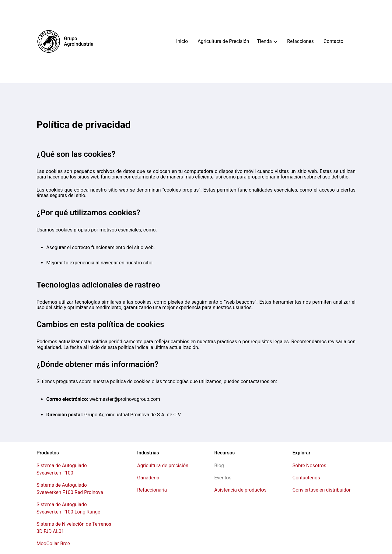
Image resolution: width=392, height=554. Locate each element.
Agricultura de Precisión (223, 41)
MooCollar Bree (53, 543)
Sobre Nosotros (309, 466)
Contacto (333, 41)
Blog (219, 466)
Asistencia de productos (240, 490)
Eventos (223, 478)
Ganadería (148, 478)
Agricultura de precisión (163, 466)
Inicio (182, 41)
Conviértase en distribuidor (322, 490)
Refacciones (300, 41)
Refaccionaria (152, 490)
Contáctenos (306, 478)
